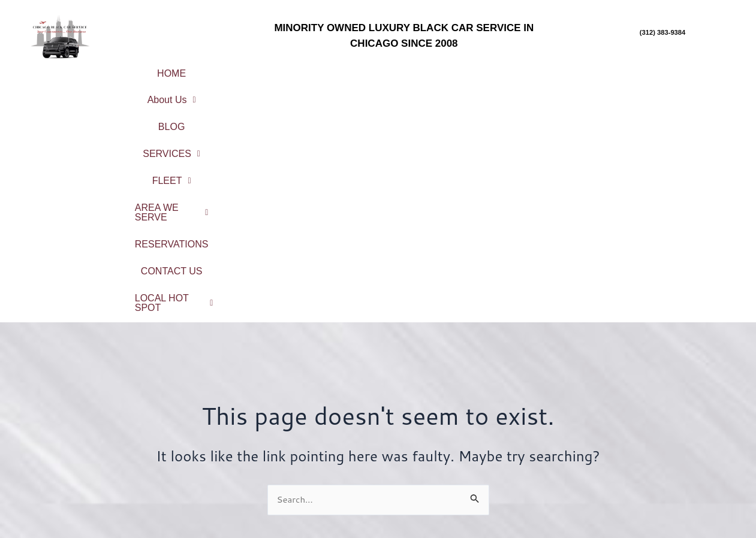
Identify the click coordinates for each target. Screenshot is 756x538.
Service (288, 434)
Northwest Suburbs (664, 459)
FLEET (473, 70)
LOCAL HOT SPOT (489, 90)
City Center (664, 412)
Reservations (288, 465)
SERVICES (392, 70)
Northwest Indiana (664, 507)
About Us (245, 70)
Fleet (288, 450)
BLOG (317, 70)
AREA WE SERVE (570, 70)
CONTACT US (379, 90)
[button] (245, 70)
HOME (173, 70)
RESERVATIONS (278, 90)
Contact (289, 481)
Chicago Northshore (664, 428)
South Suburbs (664, 475)
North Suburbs (664, 444)
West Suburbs (664, 491)
